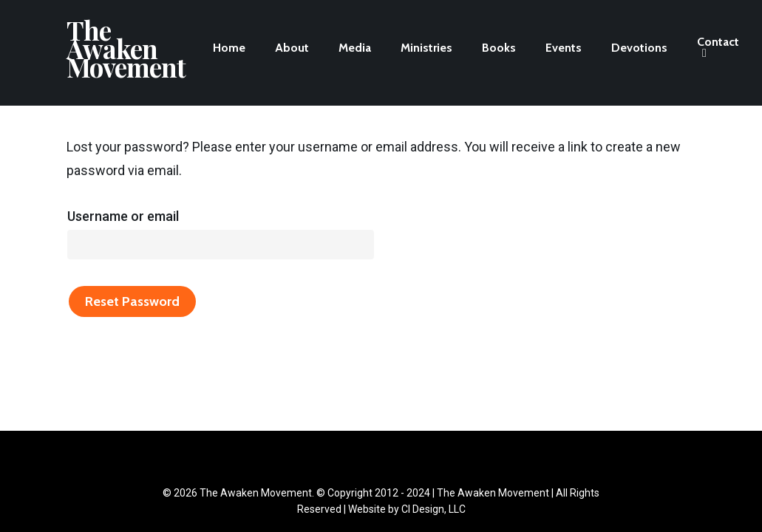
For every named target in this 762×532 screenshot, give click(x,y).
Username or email (123, 216)
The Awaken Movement (126, 53)
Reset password (132, 301)
